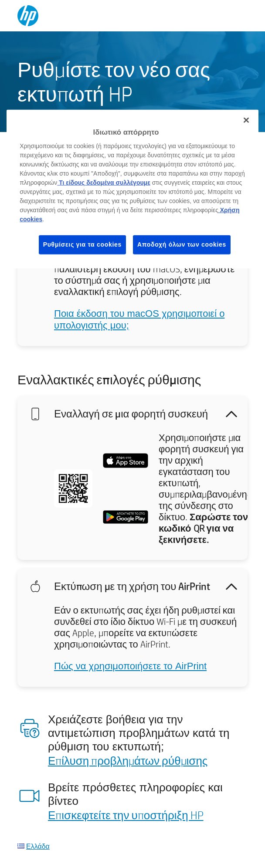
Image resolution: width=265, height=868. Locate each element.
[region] (132, 189)
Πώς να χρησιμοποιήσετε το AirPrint (130, 666)
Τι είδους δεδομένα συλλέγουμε (104, 183)
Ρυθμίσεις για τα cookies (82, 244)
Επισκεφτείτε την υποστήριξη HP (126, 815)
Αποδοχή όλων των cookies (182, 244)
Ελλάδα (38, 846)
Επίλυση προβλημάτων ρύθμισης (128, 760)
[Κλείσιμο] (246, 120)
